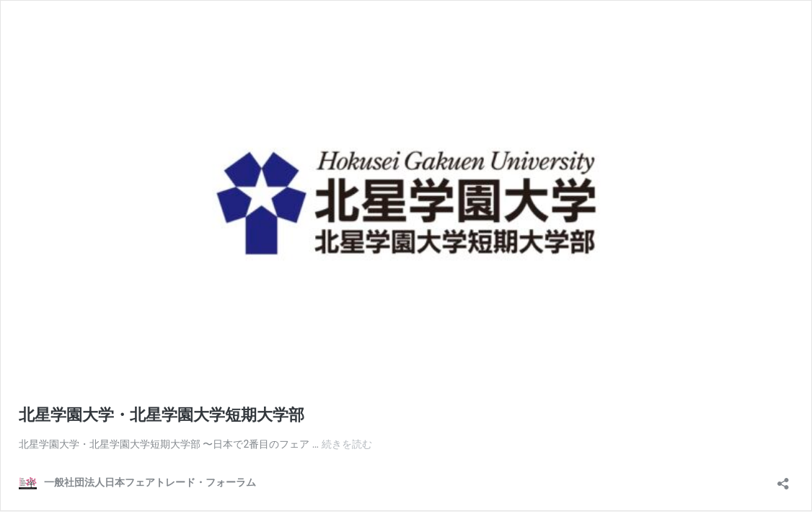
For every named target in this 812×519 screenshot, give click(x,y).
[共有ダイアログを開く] (783, 479)
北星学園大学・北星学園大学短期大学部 (163, 415)
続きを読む (347, 444)
